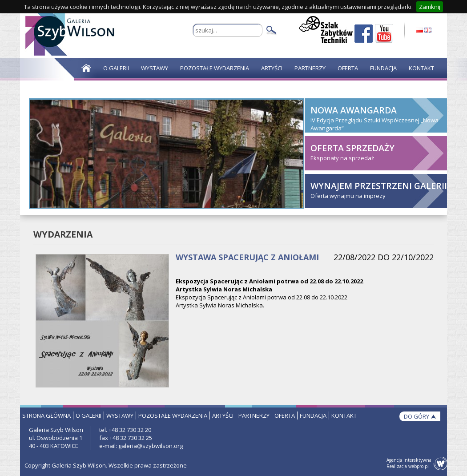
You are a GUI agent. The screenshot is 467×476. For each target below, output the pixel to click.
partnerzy (254, 415)
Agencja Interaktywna (409, 460)
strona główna (46, 415)
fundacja (313, 415)
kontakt (344, 415)
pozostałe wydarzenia (173, 415)
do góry (417, 416)
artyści (223, 415)
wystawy (120, 415)
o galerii (89, 415)
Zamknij (430, 7)
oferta (285, 415)
